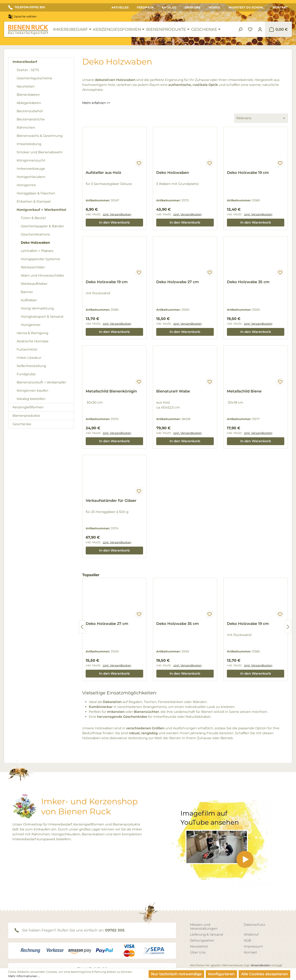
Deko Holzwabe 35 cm (248, 282)
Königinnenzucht (31, 160)
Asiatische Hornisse (33, 341)
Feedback (145, 7)
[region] (185, 627)
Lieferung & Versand (206, 934)
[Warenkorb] (278, 29)
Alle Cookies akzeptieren (264, 974)
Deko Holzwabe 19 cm (248, 173)
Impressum (253, 946)
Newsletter (199, 946)
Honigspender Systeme (40, 259)
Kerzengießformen (28, 407)
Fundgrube (26, 374)
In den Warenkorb (114, 222)
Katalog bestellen (31, 399)
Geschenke (22, 424)
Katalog (169, 7)
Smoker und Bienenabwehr (40, 152)
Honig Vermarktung (37, 308)
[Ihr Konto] (260, 29)
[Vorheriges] (82, 627)
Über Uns (193, 7)
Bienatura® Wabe (173, 391)
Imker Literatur (29, 358)
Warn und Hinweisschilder (42, 275)
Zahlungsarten (202, 940)
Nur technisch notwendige (176, 974)
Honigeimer (31, 325)
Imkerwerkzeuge (31, 169)
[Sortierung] (261, 118)
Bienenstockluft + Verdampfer (41, 382)
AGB (247, 940)
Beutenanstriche (31, 119)
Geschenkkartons (35, 234)
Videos (214, 7)
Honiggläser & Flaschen (36, 193)
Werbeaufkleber (34, 284)
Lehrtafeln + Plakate (37, 251)
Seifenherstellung (31, 366)
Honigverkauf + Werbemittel (41, 210)
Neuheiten (26, 86)
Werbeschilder (33, 267)
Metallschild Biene (244, 391)
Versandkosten (261, 965)
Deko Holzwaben (35, 243)
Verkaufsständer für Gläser (111, 501)
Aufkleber (29, 300)
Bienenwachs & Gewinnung (40, 136)
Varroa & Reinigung (32, 333)
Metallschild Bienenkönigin (111, 391)
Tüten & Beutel (33, 218)
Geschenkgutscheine (34, 78)
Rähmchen (26, 128)
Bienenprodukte (26, 416)
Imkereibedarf (25, 62)
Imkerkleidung (29, 144)
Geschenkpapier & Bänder (42, 226)
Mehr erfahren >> (96, 103)
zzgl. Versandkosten (117, 214)
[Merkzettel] (250, 29)
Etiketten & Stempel (34, 201)
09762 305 (115, 930)
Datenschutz (254, 925)
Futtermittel (27, 349)
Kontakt (280, 7)
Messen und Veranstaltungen (204, 927)
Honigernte (26, 185)
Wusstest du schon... (247, 7)
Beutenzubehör (30, 111)
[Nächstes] (288, 627)
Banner (27, 292)
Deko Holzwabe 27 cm (177, 282)
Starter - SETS (28, 70)
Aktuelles (120, 7)
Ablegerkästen (29, 103)
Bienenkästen (28, 95)
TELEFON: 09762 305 (27, 7)
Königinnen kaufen (32, 391)
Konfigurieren (221, 974)
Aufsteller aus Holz (103, 173)
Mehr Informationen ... (24, 976)
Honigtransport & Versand (42, 317)
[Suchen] (240, 29)
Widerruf (251, 934)
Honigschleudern (31, 177)
